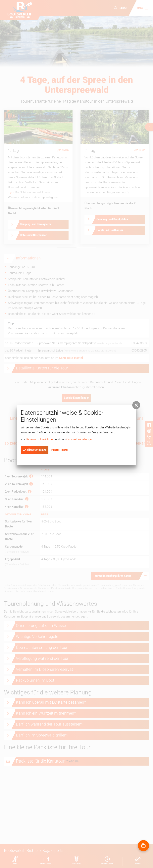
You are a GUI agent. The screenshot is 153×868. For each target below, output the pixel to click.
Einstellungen (59, 450)
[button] (136, 405)
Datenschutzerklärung (40, 439)
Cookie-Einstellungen (80, 439)
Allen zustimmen (34, 450)
